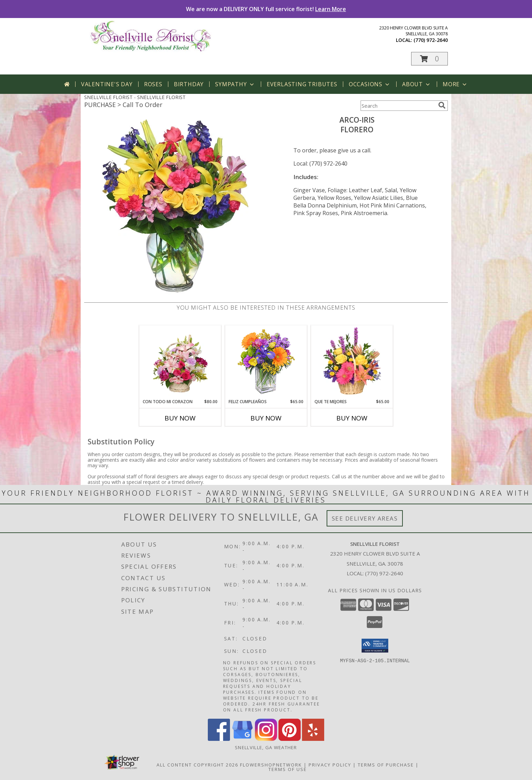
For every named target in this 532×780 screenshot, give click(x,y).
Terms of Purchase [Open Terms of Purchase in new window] (386, 765)
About (417, 84)
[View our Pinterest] (290, 739)
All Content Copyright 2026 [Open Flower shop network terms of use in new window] (197, 765)
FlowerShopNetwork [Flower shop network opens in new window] (271, 765)
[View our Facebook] (219, 739)
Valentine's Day (107, 84)
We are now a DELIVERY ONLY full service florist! (266, 9)
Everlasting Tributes (302, 84)
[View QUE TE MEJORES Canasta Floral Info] (352, 362)
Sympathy (235, 84)
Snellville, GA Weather (266, 747)
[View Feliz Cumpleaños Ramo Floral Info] (266, 362)
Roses (153, 84)
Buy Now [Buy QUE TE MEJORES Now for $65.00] (352, 418)
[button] (429, 59)
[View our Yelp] (313, 739)
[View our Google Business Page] (242, 739)
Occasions (370, 84)
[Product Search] (398, 106)
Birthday (189, 84)
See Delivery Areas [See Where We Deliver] (365, 518)
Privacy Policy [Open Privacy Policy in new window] (330, 765)
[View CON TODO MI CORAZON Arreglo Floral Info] (180, 362)
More (455, 84)
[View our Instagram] (266, 739)
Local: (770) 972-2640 (320, 163)
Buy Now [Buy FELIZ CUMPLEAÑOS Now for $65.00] (266, 418)
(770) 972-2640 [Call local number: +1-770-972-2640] (431, 40)
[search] (442, 105)
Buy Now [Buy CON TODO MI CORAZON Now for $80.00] (180, 418)
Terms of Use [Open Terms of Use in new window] (288, 769)
